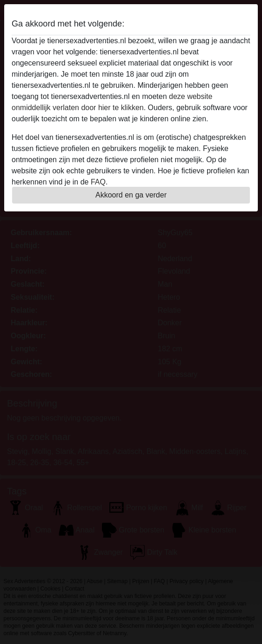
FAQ (98, 182)
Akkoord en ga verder (131, 195)
